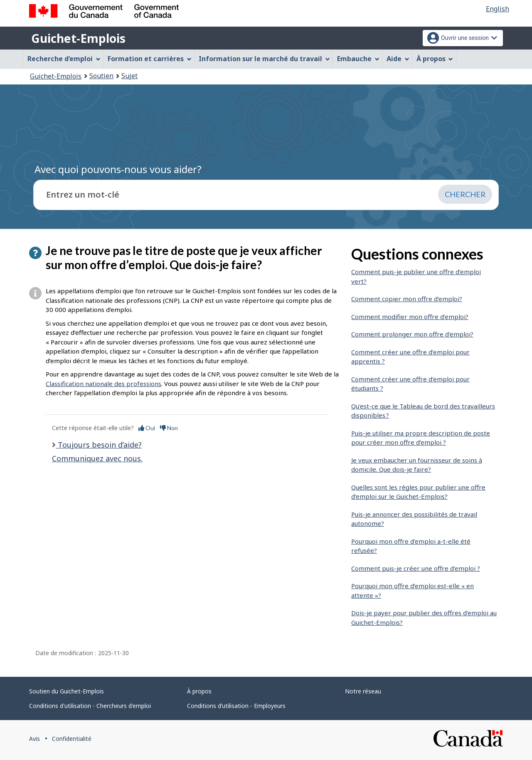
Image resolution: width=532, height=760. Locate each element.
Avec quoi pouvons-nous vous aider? (118, 169)
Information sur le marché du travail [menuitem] (264, 59)
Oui (147, 428)
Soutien (101, 76)
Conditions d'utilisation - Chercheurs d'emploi (90, 706)
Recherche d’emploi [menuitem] (64, 59)
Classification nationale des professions (103, 384)
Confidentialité (72, 739)
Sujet (129, 76)
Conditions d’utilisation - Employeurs (236, 706)
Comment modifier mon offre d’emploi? (410, 317)
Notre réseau (363, 691)
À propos (199, 691)
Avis (34, 739)
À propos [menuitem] (435, 59)
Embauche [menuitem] (358, 59)
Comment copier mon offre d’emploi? (407, 299)
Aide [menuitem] (398, 59)
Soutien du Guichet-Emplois (66, 691)
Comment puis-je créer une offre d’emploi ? (416, 568)
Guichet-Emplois (78, 38)
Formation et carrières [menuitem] (150, 59)
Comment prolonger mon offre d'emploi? (412, 334)
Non (169, 428)
